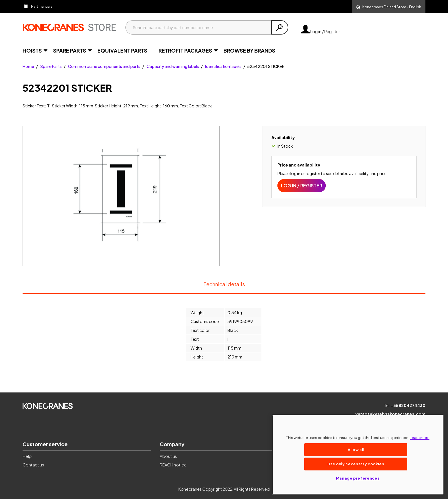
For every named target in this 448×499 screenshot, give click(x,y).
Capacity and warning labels (173, 66)
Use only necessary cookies (356, 464)
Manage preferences (358, 478)
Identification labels (223, 66)
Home (28, 66)
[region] (358, 455)
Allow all (356, 449)
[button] (389, 7)
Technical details (224, 287)
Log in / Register (321, 31)
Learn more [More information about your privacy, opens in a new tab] (420, 437)
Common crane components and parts (104, 66)
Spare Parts (51, 66)
